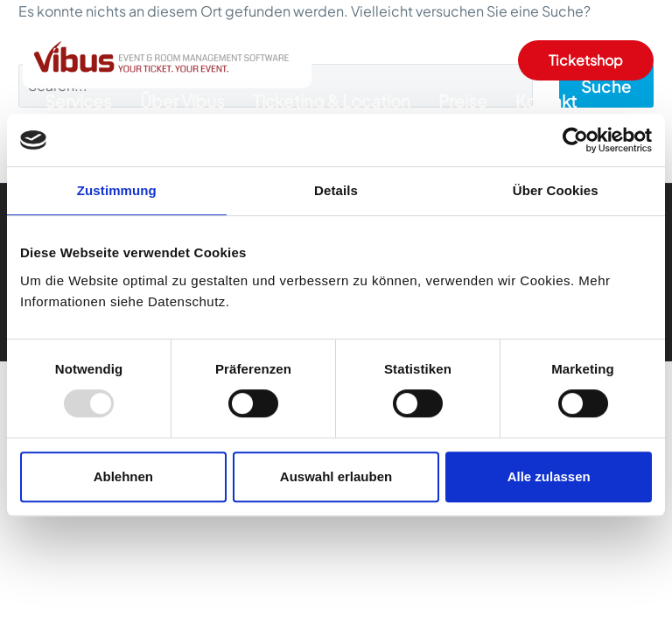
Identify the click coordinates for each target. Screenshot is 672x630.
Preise (463, 101)
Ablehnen (123, 476)
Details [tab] (336, 190)
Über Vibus (182, 101)
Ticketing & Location (332, 101)
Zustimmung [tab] (117, 190)
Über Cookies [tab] (556, 190)
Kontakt (546, 101)
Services (78, 101)
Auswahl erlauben (336, 476)
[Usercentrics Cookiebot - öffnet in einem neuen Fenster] (575, 140)
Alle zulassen (549, 476)
